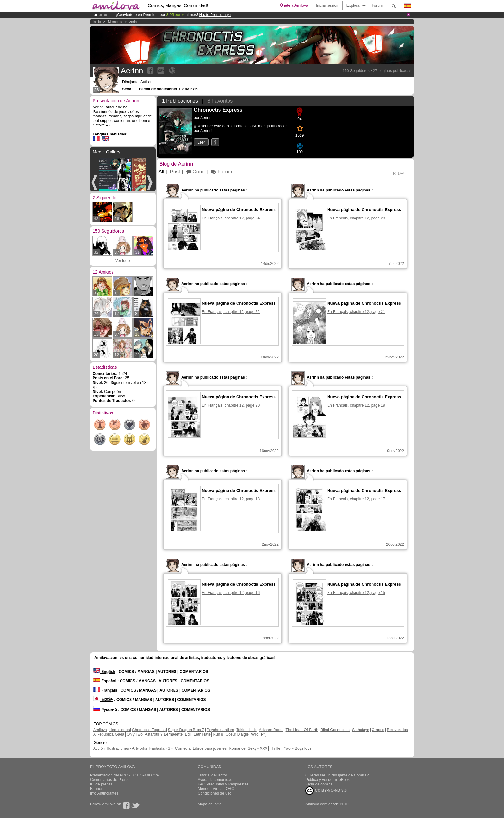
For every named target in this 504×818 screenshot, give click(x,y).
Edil (188, 734)
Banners (97, 789)
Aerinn (134, 22)
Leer (201, 142)
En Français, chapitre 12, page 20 (231, 405)
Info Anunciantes (104, 793)
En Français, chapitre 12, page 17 (356, 499)
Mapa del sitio (210, 804)
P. (396, 173)
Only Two (135, 734)
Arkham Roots (271, 730)
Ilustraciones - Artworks (127, 748)
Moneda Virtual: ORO (216, 789)
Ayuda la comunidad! (216, 780)
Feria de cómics (319, 784)
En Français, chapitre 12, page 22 (231, 312)
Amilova (100, 730)
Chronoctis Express (149, 730)
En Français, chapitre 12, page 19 (356, 405)
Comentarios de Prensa (110, 780)
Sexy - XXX (258, 748)
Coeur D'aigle (238, 734)
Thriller (276, 748)
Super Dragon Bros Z (186, 730)
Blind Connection (335, 730)
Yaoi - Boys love (298, 748)
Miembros (115, 22)
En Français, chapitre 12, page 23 (356, 218)
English (104, 672)
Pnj (264, 734)
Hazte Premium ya (215, 15)
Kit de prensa (101, 784)
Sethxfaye (360, 730)
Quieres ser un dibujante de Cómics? (337, 775)
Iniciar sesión (327, 5)
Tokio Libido (246, 730)
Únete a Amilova (294, 5)
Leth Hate (202, 734)
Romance (237, 748)
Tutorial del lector (212, 775)
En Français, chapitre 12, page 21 (356, 312)
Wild (255, 734)
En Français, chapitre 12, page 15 (356, 593)
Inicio (97, 22)
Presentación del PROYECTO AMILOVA (125, 775)
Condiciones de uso (215, 793)
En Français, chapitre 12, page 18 (231, 499)
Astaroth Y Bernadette (164, 734)
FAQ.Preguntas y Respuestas (223, 784)
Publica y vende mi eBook (328, 780)
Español (105, 681)
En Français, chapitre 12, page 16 (231, 593)
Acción (99, 748)
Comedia (183, 748)
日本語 (103, 700)
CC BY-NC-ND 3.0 (326, 791)
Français (105, 690)
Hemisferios (119, 730)
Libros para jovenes (210, 748)
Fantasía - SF (161, 748)
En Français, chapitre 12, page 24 (231, 218)
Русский (105, 710)
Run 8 (218, 734)
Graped (378, 730)
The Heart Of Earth (302, 730)
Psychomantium (220, 730)
